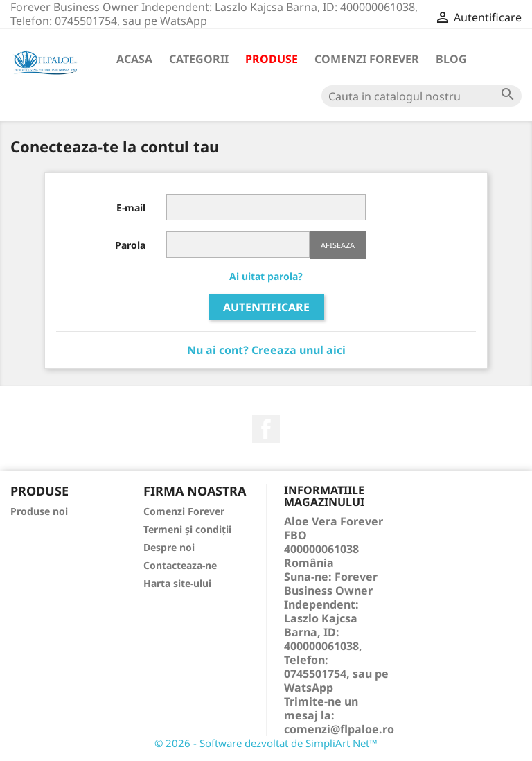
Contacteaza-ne (180, 565)
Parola (130, 245)
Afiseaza (338, 245)
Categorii (199, 59)
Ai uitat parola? (266, 276)
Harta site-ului (177, 583)
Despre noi (169, 547)
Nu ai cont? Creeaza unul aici (266, 350)
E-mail (131, 208)
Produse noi (39, 511)
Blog (451, 59)
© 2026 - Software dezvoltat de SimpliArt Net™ (266, 743)
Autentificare (266, 307)
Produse (272, 59)
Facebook (266, 429)
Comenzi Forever (367, 59)
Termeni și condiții (187, 529)
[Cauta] (422, 96)
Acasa (134, 59)
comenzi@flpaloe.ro (339, 729)
